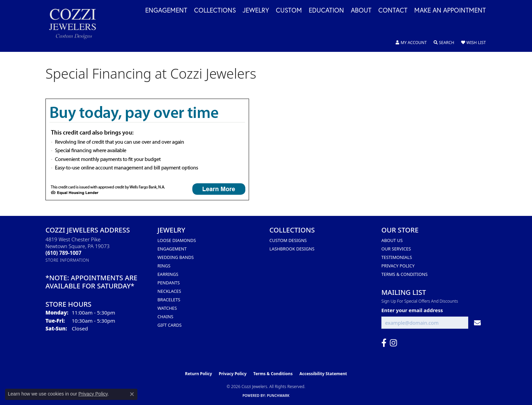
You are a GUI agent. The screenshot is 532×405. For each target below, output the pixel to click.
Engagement (166, 11)
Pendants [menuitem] (169, 283)
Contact (393, 11)
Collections (215, 11)
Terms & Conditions (404, 274)
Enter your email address (412, 310)
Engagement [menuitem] (172, 249)
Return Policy (198, 374)
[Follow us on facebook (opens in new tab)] (384, 343)
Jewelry (256, 11)
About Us (392, 240)
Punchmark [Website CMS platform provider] (278, 396)
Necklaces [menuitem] (169, 291)
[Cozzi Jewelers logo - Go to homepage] (76, 26)
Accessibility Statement (323, 374)
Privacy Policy (398, 266)
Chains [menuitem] (165, 317)
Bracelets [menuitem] (169, 300)
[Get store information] (67, 260)
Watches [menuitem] (167, 308)
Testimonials (397, 257)
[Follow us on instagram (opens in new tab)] (393, 343)
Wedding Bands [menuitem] (176, 257)
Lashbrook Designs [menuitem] (292, 249)
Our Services (396, 249)
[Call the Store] (63, 253)
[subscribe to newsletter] (477, 323)
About (361, 11)
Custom (289, 11)
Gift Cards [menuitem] (169, 325)
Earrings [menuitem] (168, 274)
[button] (411, 43)
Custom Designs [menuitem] (288, 240)
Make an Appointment (450, 11)
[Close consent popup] (132, 394)
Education (326, 11)
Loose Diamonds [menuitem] (177, 240)
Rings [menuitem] (164, 266)
